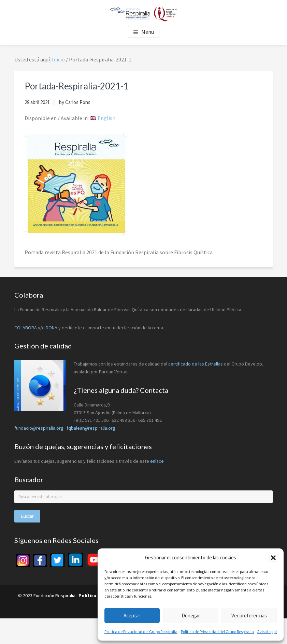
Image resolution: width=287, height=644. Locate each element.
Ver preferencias (249, 616)
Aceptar (132, 616)
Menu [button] (148, 32)
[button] (273, 558)
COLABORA (26, 328)
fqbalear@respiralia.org (91, 428)
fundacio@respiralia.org (39, 428)
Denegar (191, 616)
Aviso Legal (267, 632)
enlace (157, 461)
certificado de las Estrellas (196, 364)
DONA (52, 328)
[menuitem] (103, 118)
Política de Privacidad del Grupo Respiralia (141, 632)
